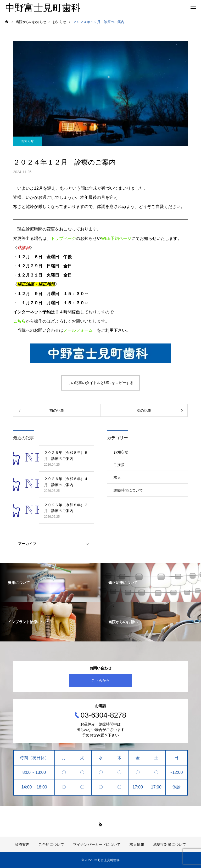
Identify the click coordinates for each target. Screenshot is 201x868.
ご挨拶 (119, 465)
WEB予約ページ (116, 238)
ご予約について (51, 844)
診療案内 (22, 844)
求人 (117, 477)
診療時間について (128, 490)
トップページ (63, 238)
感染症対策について (170, 844)
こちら (19, 321)
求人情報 (137, 844)
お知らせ (27, 141)
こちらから (100, 680)
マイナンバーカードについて (97, 844)
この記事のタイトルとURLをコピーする (100, 383)
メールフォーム (78, 330)
